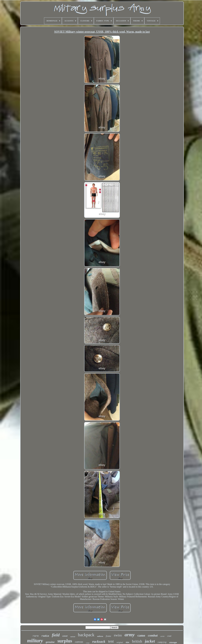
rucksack (99, 642)
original (120, 642)
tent (111, 641)
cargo (88, 643)
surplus (65, 641)
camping (162, 642)
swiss (118, 635)
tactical (73, 637)
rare (36, 636)
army (130, 635)
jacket (150, 641)
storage (173, 642)
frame (108, 636)
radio (45, 636)
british (137, 641)
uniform (100, 636)
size (127, 642)
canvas (79, 642)
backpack (86, 635)
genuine (50, 642)
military (35, 641)
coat (169, 636)
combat (153, 635)
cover (65, 636)
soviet (163, 636)
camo (141, 635)
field (56, 635)
